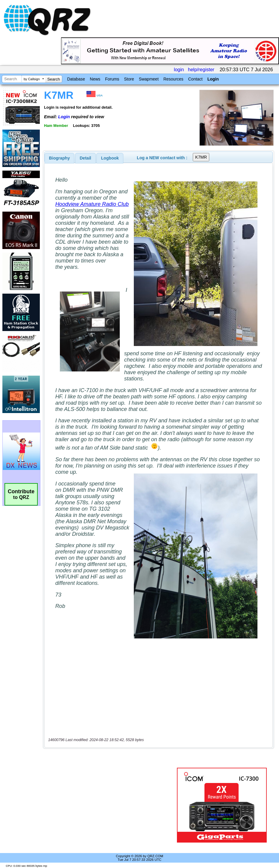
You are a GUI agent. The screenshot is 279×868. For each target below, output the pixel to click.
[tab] (60, 158)
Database (76, 79)
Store (129, 79)
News (95, 79)
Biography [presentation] (60, 158)
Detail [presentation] (85, 158)
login (179, 70)
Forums (112, 79)
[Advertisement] (111, 805)
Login (213, 79)
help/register (201, 70)
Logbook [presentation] (110, 158)
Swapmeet (149, 79)
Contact (195, 79)
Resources (173, 79)
